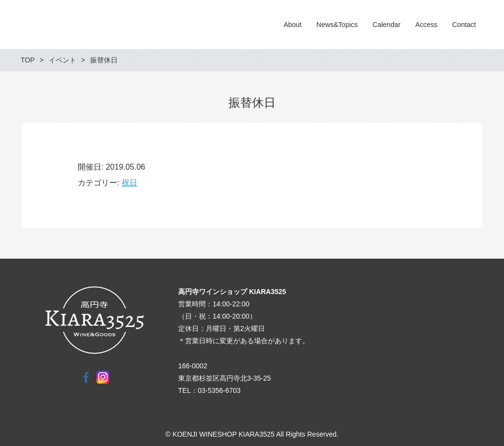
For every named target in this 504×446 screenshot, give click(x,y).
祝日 (129, 183)
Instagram (103, 377)
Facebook (86, 377)
